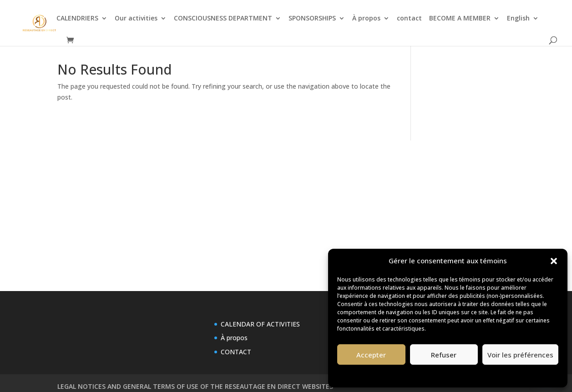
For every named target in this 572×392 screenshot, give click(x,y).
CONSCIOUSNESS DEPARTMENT (223, 19)
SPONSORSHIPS (312, 19)
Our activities (136, 19)
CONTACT (236, 352)
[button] (554, 261)
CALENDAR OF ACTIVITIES (260, 324)
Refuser (444, 355)
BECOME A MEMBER (460, 19)
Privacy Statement (475, 375)
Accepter (371, 355)
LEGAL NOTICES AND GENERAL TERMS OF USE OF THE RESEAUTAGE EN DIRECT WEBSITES (195, 386)
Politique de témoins (420, 375)
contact (409, 19)
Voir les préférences (520, 355)
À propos (366, 19)
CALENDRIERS (77, 19)
